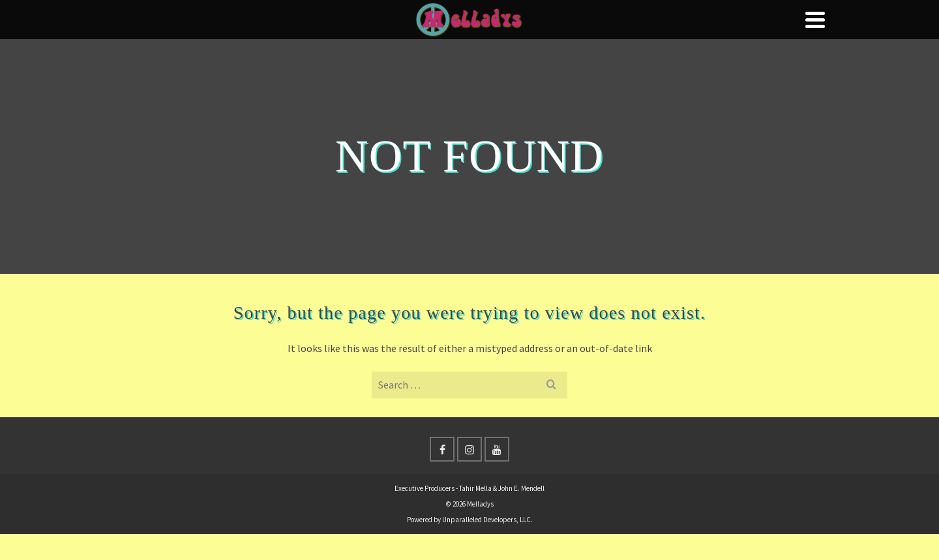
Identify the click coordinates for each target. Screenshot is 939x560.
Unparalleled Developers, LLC (486, 520)
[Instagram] (469, 449)
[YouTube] (497, 449)
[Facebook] (442, 449)
